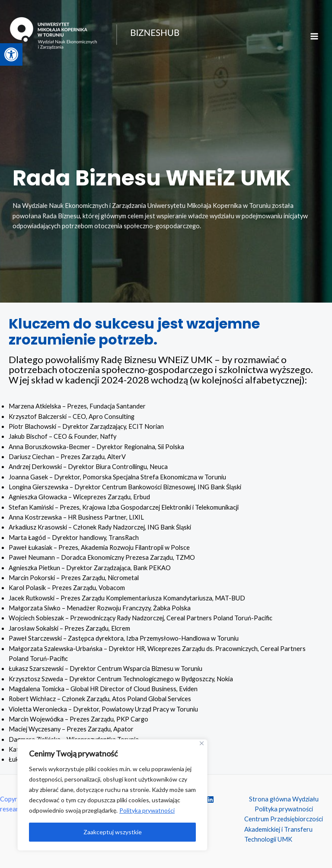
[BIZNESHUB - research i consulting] (108, 40)
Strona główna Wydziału (284, 799)
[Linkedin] (210, 799)
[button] (11, 54)
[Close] (202, 743)
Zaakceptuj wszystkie (113, 832)
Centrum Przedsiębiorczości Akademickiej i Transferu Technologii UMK (284, 829)
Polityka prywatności (147, 810)
